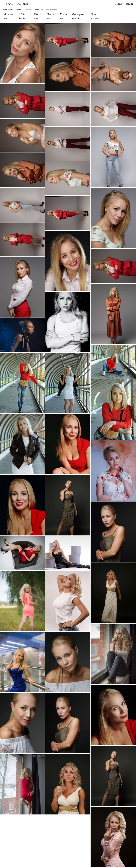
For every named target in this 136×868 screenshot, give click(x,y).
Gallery (39, 9)
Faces (10, 4)
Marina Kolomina (12, 9)
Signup (119, 4)
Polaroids (51, 9)
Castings (22, 4)
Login (129, 4)
